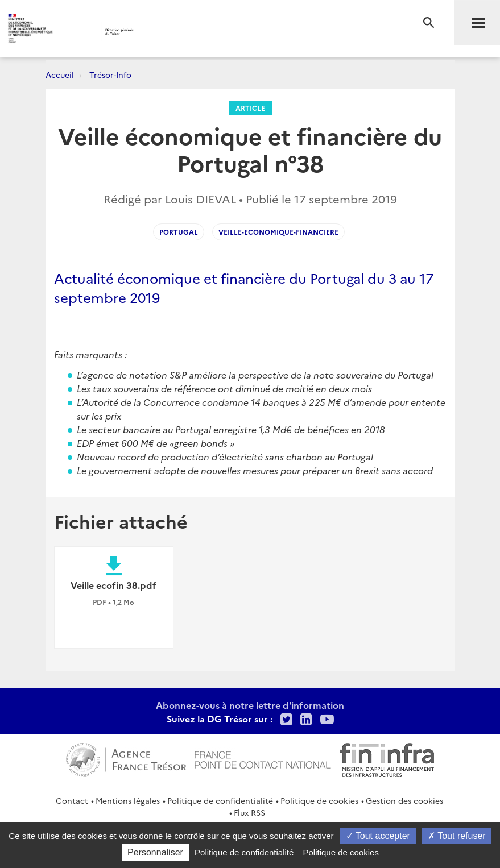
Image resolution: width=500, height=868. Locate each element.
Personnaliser (155, 852)
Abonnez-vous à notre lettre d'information (250, 705)
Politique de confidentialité (220, 800)
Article (250, 108)
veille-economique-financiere (278, 232)
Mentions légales (128, 800)
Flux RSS (249, 812)
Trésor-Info (110, 74)
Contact (72, 800)
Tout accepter (378, 836)
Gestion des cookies (404, 800)
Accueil (60, 74)
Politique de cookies (319, 800)
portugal (179, 232)
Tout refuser (457, 836)
